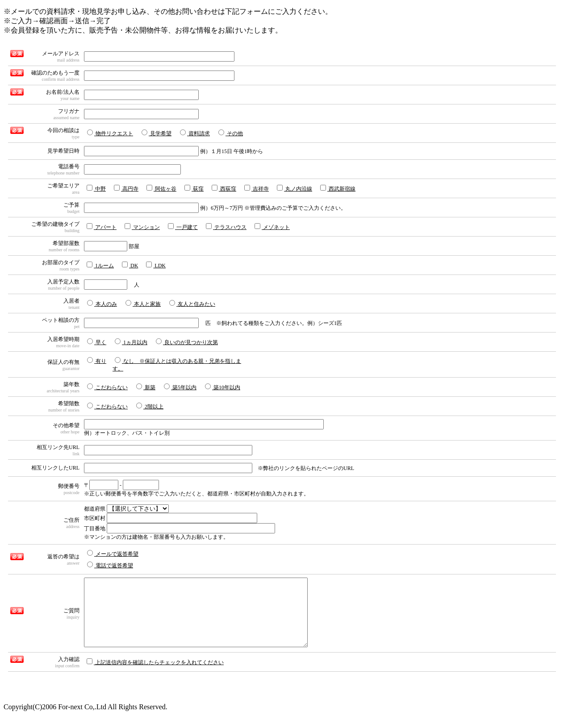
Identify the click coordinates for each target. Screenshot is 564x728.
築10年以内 (223, 387)
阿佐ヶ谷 (161, 188)
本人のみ (102, 304)
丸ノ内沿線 (295, 188)
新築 (146, 387)
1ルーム (100, 265)
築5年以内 (180, 387)
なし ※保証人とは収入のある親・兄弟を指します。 (177, 364)
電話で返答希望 (110, 565)
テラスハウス (226, 227)
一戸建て (183, 227)
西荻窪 (224, 188)
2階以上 (150, 406)
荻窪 (194, 188)
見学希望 (157, 133)
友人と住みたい (192, 304)
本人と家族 (143, 304)
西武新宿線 (338, 188)
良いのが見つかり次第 (187, 342)
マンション (142, 227)
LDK (156, 265)
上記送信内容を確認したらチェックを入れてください (155, 675)
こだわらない (107, 387)
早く (97, 342)
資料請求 (195, 133)
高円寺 (126, 188)
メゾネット (272, 227)
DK (130, 265)
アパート (102, 227)
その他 (231, 133)
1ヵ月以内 (131, 342)
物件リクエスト (110, 133)
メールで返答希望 (113, 553)
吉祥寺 (257, 188)
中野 (96, 188)
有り (97, 361)
